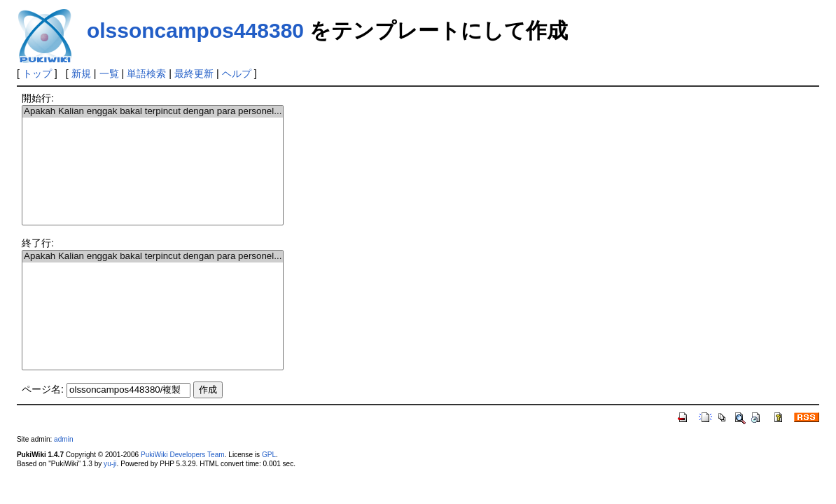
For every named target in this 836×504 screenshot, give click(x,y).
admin (63, 439)
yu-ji (110, 464)
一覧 (109, 73)
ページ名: (43, 389)
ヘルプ (237, 73)
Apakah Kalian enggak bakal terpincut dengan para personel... (153, 112)
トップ (37, 73)
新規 (81, 73)
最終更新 (194, 73)
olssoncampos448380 (195, 30)
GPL (269, 455)
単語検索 (146, 73)
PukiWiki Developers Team (183, 455)
